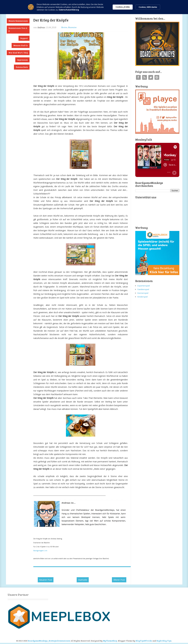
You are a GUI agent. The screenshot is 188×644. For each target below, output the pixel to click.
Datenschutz (22, 67)
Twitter (151, 77)
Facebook (138, 77)
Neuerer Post (46, 580)
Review (64, 27)
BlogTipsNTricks (144, 641)
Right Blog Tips (164, 641)
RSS (145, 77)
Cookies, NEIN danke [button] (148, 7)
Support (24, 38)
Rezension (72, 27)
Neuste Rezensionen (18, 21)
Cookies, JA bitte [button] (123, 7)
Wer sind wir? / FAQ (18, 53)
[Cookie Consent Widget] (94, 7)
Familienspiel (143, 289)
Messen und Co (21, 45)
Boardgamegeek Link (40, 551)
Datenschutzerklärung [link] (69, 10)
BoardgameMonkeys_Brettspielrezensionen (49, 641)
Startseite (83, 580)
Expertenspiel (144, 286)
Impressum (22, 60)
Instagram (157, 77)
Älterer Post (119, 580)
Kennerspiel (143, 293)
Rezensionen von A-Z (18, 30)
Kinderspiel (143, 297)
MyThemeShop (110, 641)
